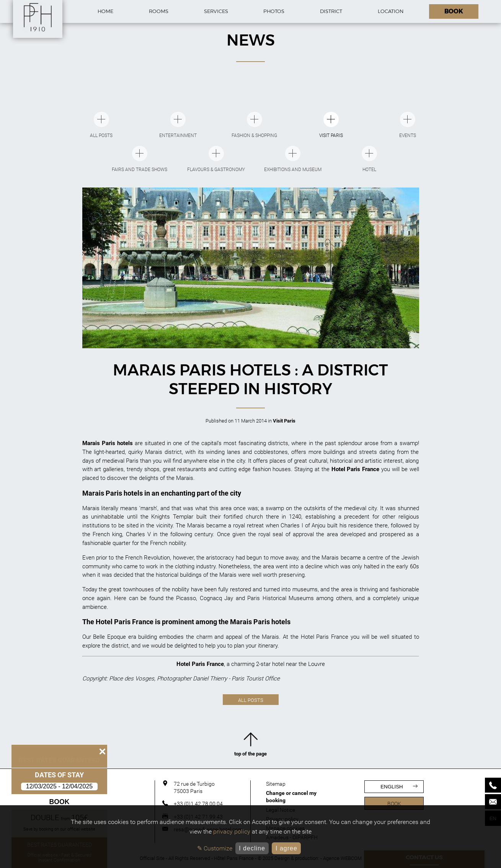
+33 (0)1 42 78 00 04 (198, 804)
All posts (251, 700)
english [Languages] (399, 787)
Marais (91, 508)
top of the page (251, 746)
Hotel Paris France (325, 637)
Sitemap (276, 784)
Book (60, 802)
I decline (252, 848)
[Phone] (493, 785)
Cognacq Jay (216, 598)
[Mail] (493, 802)
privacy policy (232, 831)
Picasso (186, 598)
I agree (286, 848)
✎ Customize (215, 848)
